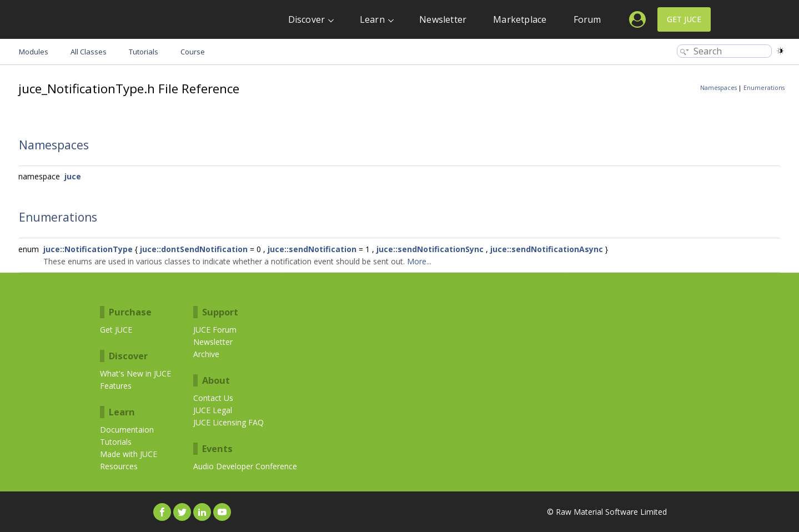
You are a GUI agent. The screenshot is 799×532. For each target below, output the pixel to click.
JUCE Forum (215, 330)
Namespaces (718, 88)
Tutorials (116, 442)
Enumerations (764, 88)
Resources (119, 466)
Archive (206, 354)
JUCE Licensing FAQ (228, 422)
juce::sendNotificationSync (430, 249)
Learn (372, 19)
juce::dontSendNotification (194, 249)
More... (419, 261)
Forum (587, 19)
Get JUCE (684, 19)
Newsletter (443, 19)
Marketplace (520, 19)
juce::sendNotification (312, 249)
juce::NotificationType (88, 249)
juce (73, 176)
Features (116, 386)
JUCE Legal (213, 410)
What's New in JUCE (135, 373)
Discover (307, 19)
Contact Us (213, 398)
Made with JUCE (129, 454)
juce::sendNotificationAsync (547, 249)
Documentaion (127, 430)
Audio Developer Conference (245, 466)
